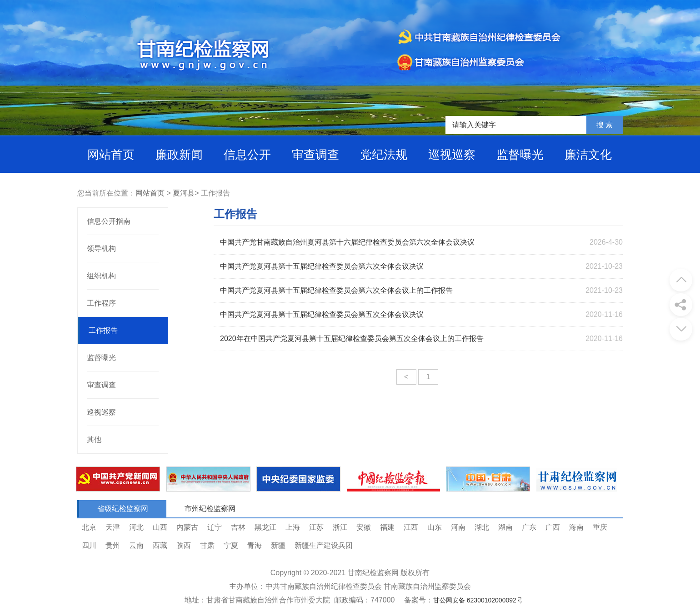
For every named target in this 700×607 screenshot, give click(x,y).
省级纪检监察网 (123, 509)
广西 (553, 527)
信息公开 (247, 155)
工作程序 (101, 303)
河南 (458, 527)
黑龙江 (265, 527)
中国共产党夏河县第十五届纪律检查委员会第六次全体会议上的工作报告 (336, 290)
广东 (529, 527)
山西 (160, 527)
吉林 (238, 527)
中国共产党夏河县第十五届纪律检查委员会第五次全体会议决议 (322, 314)
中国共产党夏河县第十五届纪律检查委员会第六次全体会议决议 (322, 266)
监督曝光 (520, 155)
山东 (435, 527)
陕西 (184, 545)
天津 (113, 527)
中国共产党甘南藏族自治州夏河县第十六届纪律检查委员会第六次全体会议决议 (347, 242)
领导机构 (101, 248)
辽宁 (215, 527)
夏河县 (184, 193)
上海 (293, 527)
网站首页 (111, 155)
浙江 (340, 527)
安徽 (364, 527)
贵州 (113, 545)
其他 (94, 439)
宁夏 (231, 545)
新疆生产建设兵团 (324, 545)
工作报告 (103, 330)
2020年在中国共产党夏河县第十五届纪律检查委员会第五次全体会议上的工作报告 (352, 339)
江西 (411, 527)
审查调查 (315, 155)
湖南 (505, 527)
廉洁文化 (588, 155)
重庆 (600, 527)
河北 (136, 527)
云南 (136, 545)
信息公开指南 (109, 221)
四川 (89, 545)
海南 (576, 527)
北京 (89, 527)
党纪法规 (384, 155)
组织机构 (101, 276)
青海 (255, 545)
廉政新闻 (179, 155)
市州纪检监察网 (210, 509)
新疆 (278, 545)
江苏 (316, 527)
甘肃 (207, 545)
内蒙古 (187, 527)
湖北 (482, 527)
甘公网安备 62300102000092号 (478, 600)
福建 (387, 527)
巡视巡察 (452, 155)
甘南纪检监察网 (373, 573)
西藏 (160, 545)
